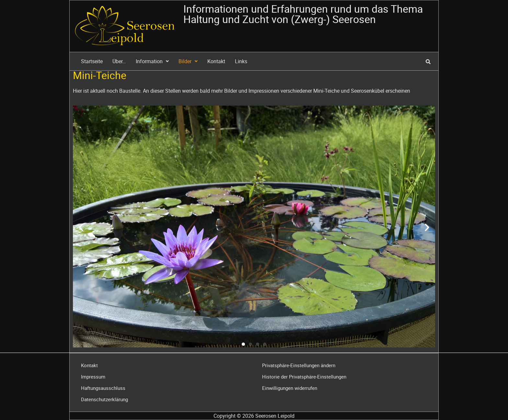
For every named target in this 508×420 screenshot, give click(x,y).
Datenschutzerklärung (104, 399)
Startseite (92, 61)
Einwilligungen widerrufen (290, 388)
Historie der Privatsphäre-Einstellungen (304, 377)
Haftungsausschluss (103, 388)
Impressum (93, 377)
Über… (119, 61)
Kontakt (216, 61)
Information (152, 61)
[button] (81, 227)
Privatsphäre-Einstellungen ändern (299, 365)
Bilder (188, 61)
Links (241, 61)
